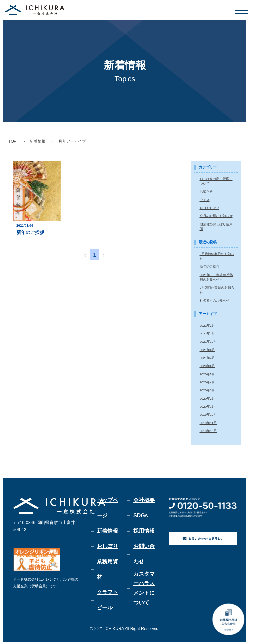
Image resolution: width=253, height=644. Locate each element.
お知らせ (206, 191)
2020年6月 (207, 365)
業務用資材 (107, 570)
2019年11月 (208, 421)
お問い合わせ (144, 554)
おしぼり (107, 546)
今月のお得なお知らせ (216, 216)
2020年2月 (207, 397)
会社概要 (144, 498)
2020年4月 (207, 381)
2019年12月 (208, 413)
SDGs (141, 514)
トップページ (107, 506)
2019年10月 (208, 429)
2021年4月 (207, 356)
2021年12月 (208, 340)
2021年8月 (207, 348)
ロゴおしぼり (210, 207)
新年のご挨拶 (210, 266)
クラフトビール (107, 601)
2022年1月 (207, 332)
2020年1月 (207, 405)
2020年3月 (207, 389)
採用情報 (144, 530)
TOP (12, 141)
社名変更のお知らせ (214, 299)
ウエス (205, 199)
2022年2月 (207, 324)
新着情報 (38, 141)
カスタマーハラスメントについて (144, 588)
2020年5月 (207, 372)
